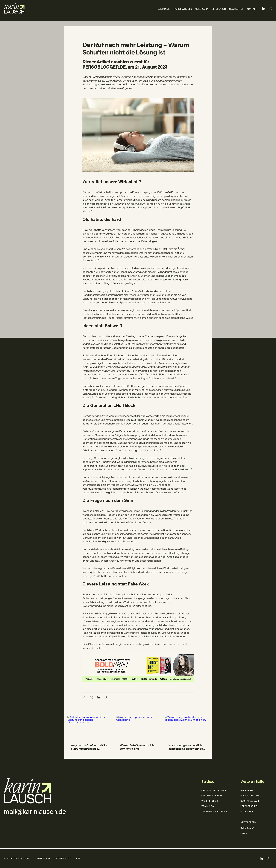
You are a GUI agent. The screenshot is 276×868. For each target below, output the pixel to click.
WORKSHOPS (209, 801)
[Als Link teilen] (106, 697)
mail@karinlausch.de (35, 811)
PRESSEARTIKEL (249, 806)
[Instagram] (270, 8)
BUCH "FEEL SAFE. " (251, 801)
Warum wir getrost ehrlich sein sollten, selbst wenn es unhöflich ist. (186, 747)
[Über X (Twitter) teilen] (91, 697)
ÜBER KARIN (247, 790)
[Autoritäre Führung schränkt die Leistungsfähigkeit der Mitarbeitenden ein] (89, 728)
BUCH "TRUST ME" (250, 796)
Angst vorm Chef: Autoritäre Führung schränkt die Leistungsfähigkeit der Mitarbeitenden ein (89, 747)
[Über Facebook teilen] (84, 697)
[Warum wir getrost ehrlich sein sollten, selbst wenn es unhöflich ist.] (187, 728)
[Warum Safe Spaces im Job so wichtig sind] (138, 728)
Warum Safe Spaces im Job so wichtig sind (137, 747)
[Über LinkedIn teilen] (99, 697)
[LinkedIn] (264, 8)
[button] (164, 9)
